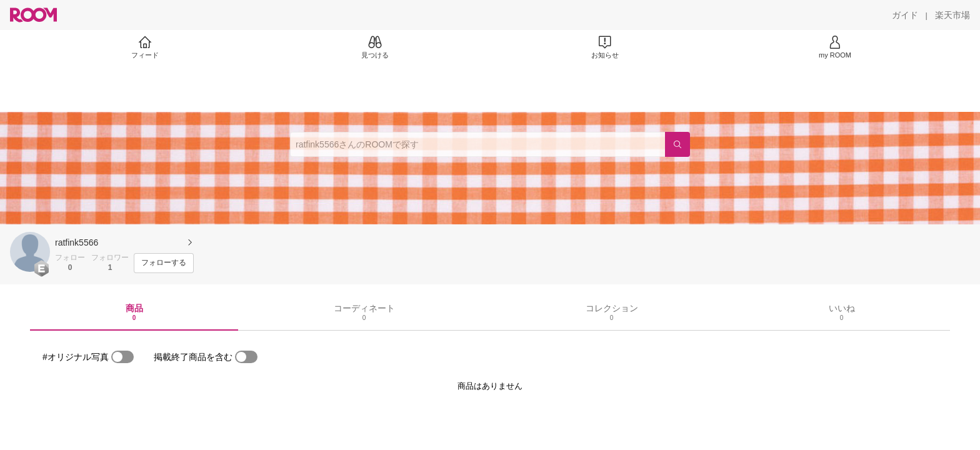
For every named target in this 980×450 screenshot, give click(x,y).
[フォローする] (164, 263)
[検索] (677, 144)
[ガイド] (905, 15)
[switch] (122, 357)
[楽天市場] (952, 15)
